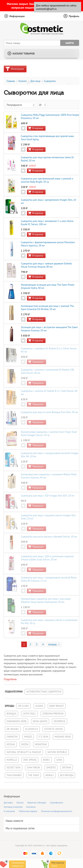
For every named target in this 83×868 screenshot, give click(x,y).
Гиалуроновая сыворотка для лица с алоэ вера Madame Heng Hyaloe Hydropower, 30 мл (46, 600)
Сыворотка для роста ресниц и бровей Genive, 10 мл (49, 537)
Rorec (46, 760)
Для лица (35, 81)
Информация (17, 16)
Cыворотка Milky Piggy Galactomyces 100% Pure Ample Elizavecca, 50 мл (50, 117)
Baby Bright (57, 706)
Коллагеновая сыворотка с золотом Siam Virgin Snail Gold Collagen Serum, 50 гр (49, 434)
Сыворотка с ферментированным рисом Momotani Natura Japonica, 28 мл (48, 244)
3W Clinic (23, 706)
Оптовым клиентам (13, 807)
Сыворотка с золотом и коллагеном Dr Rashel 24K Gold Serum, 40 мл (47, 371)
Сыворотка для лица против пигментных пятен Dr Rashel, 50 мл (47, 159)
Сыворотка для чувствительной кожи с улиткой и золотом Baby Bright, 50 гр (47, 180)
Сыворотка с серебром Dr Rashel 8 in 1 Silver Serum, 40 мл (49, 350)
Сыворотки (50, 81)
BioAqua (11, 714)
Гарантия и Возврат (37, 803)
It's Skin (43, 737)
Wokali (50, 775)
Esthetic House (53, 729)
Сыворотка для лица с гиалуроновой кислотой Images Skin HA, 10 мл (50, 455)
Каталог (23, 81)
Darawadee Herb (16, 721)
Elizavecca (32, 729)
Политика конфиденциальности (57, 811)
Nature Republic (57, 752)
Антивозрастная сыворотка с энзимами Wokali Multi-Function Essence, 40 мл (49, 476)
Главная (11, 81)
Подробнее (10, 679)
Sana (59, 760)
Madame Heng (63, 737)
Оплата (20, 803)
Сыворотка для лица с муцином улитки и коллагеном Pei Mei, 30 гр (49, 622)
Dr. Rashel (13, 729)
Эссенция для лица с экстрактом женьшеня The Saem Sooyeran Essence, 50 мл (49, 329)
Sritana (67, 768)
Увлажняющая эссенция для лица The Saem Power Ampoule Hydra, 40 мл (48, 286)
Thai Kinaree (14, 775)
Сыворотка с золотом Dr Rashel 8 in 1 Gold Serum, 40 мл (49, 393)
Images (28, 737)
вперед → (54, 644)
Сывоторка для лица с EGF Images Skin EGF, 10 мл (48, 496)
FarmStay (12, 737)
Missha (11, 744)
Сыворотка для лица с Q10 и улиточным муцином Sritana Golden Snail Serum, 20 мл (47, 558)
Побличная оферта (28, 811)
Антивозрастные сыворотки (44, 692)
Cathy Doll (29, 714)
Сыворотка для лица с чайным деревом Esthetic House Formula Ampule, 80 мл (46, 265)
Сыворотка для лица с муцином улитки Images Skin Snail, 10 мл (48, 517)
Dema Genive (40, 721)
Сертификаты (57, 803)
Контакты (31, 807)
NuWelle (12, 760)
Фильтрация (17, 69)
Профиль (74, 16)
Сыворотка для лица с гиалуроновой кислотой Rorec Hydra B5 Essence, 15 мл (49, 579)
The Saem (34, 775)
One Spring (30, 760)
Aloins (39, 706)
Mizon (25, 744)
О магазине (9, 811)
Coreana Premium (53, 714)
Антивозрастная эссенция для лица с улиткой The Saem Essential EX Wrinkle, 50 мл (47, 308)
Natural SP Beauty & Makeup (24, 752)
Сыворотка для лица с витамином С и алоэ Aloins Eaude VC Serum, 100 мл (47, 223)
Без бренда (67, 775)
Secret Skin (14, 768)
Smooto (51, 768)
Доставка (8, 803)
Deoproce (59, 721)
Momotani (41, 744)
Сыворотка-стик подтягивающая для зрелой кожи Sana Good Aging (47, 138)
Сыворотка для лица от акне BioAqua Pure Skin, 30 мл (49, 412)
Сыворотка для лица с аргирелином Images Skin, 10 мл (48, 201)
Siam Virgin (33, 768)
